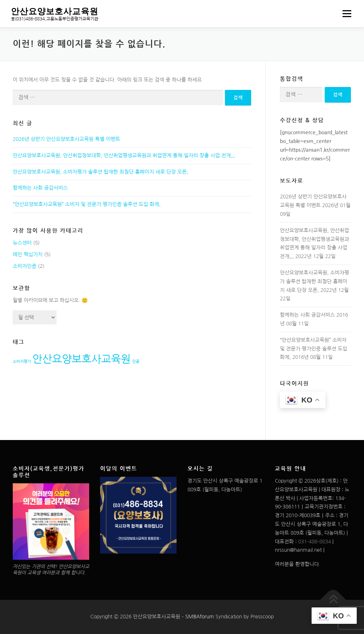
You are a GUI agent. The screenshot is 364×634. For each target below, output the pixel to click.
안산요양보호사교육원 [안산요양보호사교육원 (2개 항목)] (82, 359)
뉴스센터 (22, 243)
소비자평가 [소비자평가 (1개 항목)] (22, 362)
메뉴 (346, 13)
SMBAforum (200, 617)
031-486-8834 (314, 542)
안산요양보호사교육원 (55, 11)
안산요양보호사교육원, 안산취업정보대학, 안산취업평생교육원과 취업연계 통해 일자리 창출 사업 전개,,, (124, 155)
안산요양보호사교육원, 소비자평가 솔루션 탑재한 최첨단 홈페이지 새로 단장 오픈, (100, 172)
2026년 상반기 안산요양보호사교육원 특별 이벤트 (66, 139)
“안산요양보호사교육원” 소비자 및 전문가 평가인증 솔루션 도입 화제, (87, 204)
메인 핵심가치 (28, 254)
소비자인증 (25, 266)
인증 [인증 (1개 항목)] (136, 362)
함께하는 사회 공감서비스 (40, 188)
